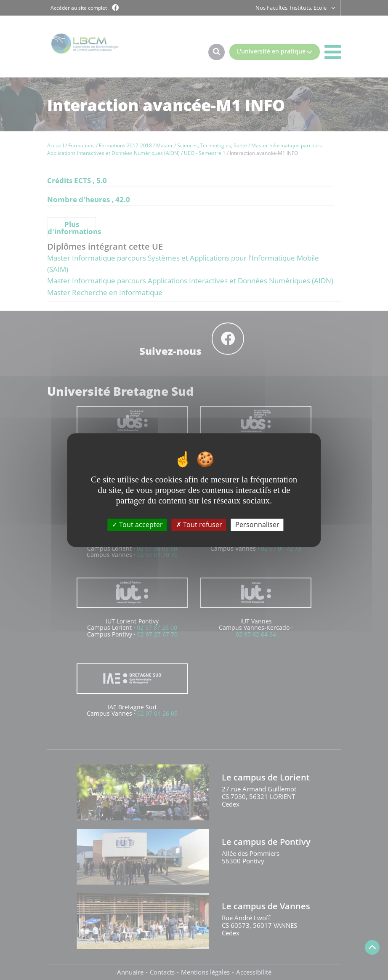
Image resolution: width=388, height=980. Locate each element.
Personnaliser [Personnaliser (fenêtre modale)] (257, 525)
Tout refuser (199, 525)
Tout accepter (137, 525)
